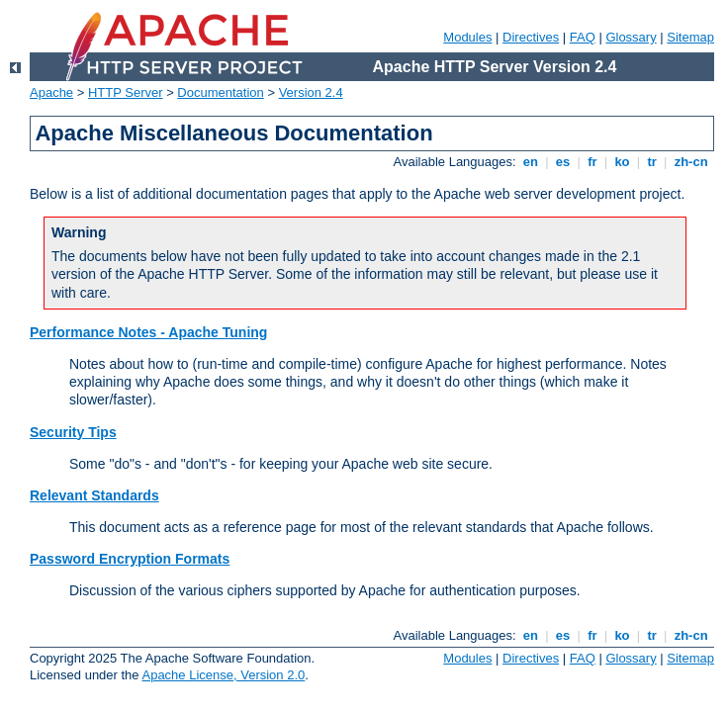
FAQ (583, 37)
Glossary (631, 37)
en (530, 162)
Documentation (220, 92)
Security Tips (73, 432)
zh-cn (691, 162)
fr (593, 162)
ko (622, 162)
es (563, 162)
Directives (531, 37)
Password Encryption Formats (130, 559)
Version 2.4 (311, 92)
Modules (467, 37)
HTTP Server (126, 92)
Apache (51, 92)
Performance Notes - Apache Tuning (148, 332)
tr (652, 162)
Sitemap (690, 37)
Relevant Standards (94, 495)
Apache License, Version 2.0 (223, 675)
